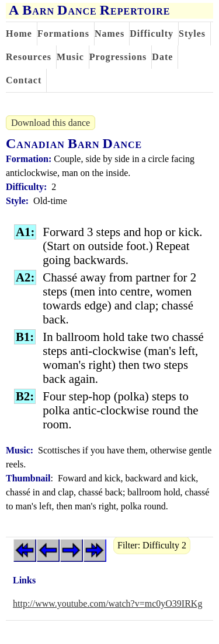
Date (162, 57)
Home (19, 34)
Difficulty (152, 34)
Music (70, 57)
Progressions (118, 57)
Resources (29, 57)
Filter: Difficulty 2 (152, 545)
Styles (192, 34)
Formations (63, 34)
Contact (24, 80)
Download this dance (51, 123)
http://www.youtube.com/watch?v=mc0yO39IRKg (107, 603)
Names (109, 34)
